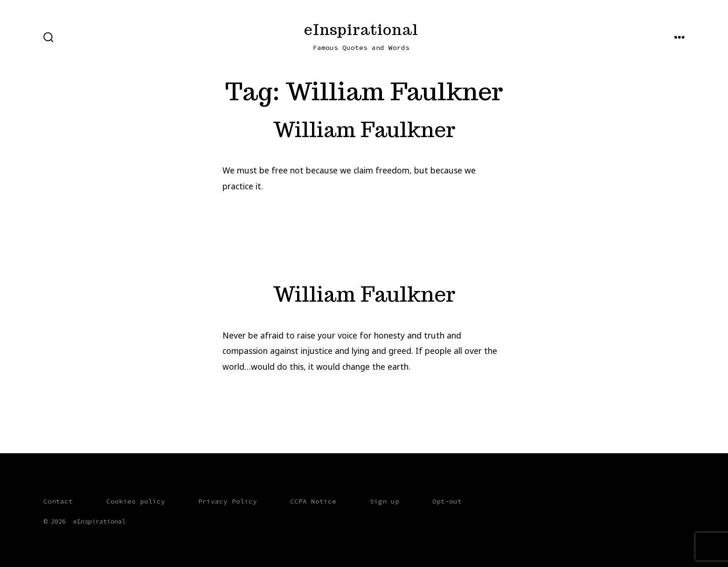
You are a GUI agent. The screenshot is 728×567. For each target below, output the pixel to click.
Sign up (385, 501)
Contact (58, 501)
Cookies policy (136, 501)
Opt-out (447, 501)
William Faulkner (364, 129)
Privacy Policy (228, 501)
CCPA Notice (313, 501)
